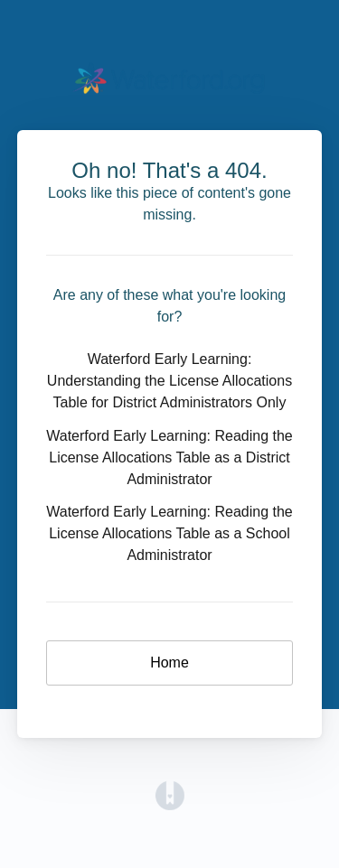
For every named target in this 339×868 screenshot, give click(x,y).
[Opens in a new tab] (170, 794)
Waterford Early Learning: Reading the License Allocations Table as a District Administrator (169, 457)
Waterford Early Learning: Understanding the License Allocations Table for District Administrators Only (169, 381)
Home (169, 663)
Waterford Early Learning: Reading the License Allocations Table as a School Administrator (169, 533)
